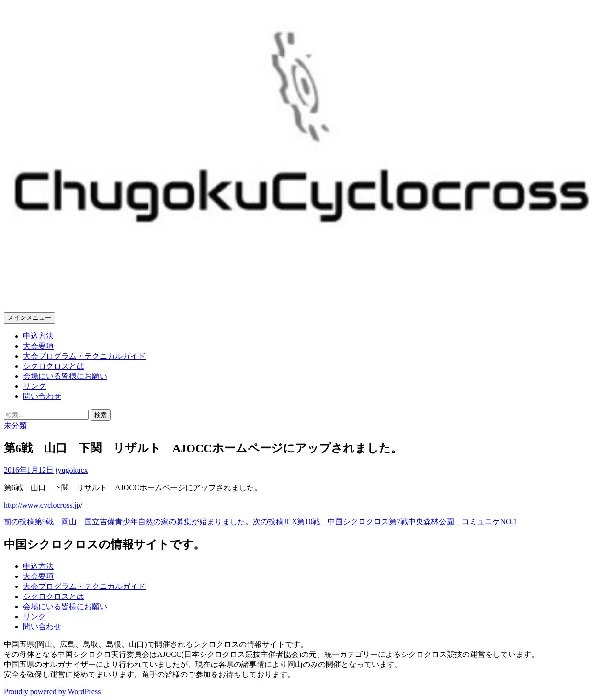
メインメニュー (29, 318)
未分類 (15, 425)
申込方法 (38, 336)
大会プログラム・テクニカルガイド (84, 356)
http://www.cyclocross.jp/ (43, 505)
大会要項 (38, 346)
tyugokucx (72, 470)
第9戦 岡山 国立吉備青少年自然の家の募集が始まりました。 (128, 522)
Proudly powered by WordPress (52, 692)
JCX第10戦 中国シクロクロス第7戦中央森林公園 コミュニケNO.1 (385, 522)
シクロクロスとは (54, 366)
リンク (34, 386)
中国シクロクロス (67, 291)
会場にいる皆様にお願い (65, 376)
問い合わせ (42, 396)
